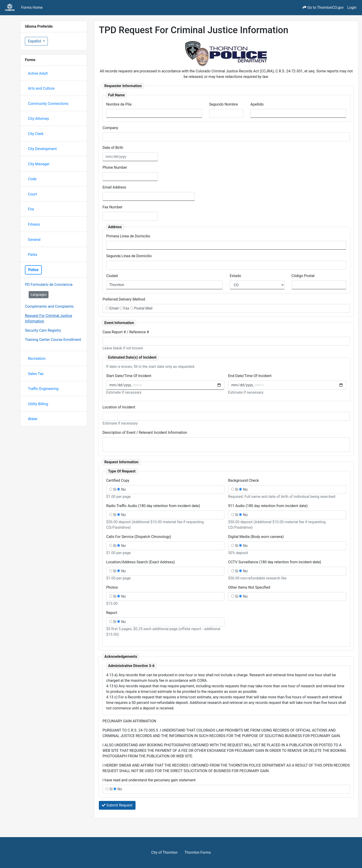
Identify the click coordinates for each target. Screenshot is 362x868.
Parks (33, 255)
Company (110, 128)
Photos (112, 587)
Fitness (34, 224)
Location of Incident (119, 407)
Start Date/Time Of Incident (129, 376)
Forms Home (32, 7)
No (121, 489)
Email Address (114, 187)
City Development (42, 149)
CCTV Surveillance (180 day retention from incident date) (275, 562)
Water (33, 419)
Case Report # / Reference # (126, 332)
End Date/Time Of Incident (250, 376)
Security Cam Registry (43, 330)
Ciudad (112, 276)
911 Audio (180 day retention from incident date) (268, 506)
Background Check (243, 480)
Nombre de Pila (119, 104)
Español (35, 41)
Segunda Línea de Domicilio (129, 256)
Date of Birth (113, 148)
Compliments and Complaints (49, 306)
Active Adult (38, 73)
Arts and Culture (41, 88)
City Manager (39, 164)
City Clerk (36, 134)
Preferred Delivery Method (124, 299)
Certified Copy (118, 480)
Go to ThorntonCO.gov (323, 7)
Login (352, 7)
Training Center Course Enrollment (53, 340)
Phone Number (115, 167)
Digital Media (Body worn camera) (256, 537)
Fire (31, 209)
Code (32, 179)
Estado (235, 276)
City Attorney (38, 119)
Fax (124, 308)
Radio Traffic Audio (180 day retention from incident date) (153, 506)
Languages (39, 295)
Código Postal (303, 276)
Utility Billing (38, 404)
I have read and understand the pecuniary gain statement (149, 780)
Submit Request (117, 805)
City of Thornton (164, 852)
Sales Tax (36, 374)
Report (112, 613)
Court (32, 194)
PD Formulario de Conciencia (49, 285)
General (34, 240)
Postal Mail (141, 308)
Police (33, 270)
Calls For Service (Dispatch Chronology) (139, 537)
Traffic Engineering (43, 389)
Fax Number (112, 207)
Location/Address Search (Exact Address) (140, 562)
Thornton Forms (198, 852)
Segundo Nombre (223, 104)
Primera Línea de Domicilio (128, 236)
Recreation (37, 359)
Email (112, 308)
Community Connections (48, 104)
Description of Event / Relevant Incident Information (145, 433)
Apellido (257, 104)
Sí (113, 489)
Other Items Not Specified (249, 587)
